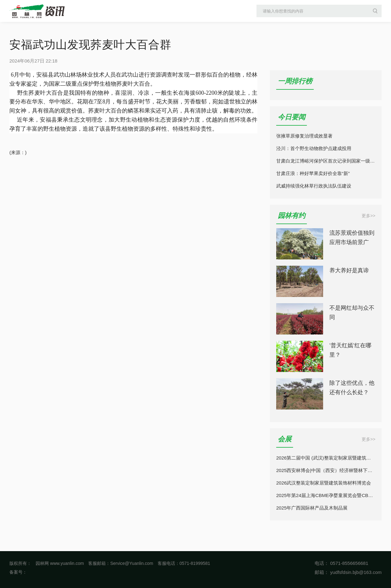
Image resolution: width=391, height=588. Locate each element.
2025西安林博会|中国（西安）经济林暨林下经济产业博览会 (326, 470)
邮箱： (322, 572)
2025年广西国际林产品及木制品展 (312, 508)
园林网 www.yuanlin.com (60, 563)
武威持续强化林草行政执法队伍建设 (314, 186)
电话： (322, 563)
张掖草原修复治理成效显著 (304, 136)
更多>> (368, 216)
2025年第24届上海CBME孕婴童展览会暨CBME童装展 (326, 495)
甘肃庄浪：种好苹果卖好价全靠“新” (313, 173)
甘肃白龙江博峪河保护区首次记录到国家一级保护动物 (326, 161)
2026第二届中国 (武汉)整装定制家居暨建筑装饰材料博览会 (326, 458)
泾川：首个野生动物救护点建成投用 (314, 148)
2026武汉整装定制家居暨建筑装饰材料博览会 (324, 483)
